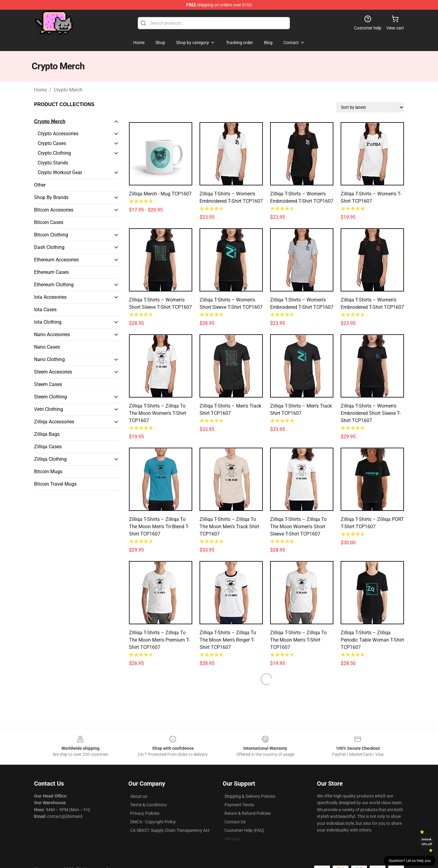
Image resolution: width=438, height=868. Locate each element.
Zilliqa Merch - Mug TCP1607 (160, 194)
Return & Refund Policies (248, 813)
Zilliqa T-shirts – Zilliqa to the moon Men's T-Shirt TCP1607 (298, 640)
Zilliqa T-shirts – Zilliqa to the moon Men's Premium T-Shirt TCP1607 (159, 640)
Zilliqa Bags (47, 434)
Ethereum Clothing (54, 285)
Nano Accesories (52, 334)
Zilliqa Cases (48, 447)
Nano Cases (47, 347)
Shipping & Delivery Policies (250, 796)
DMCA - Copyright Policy (153, 822)
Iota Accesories (50, 297)
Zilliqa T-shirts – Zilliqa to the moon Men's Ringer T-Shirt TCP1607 (228, 640)
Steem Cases (48, 384)
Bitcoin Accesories (54, 210)
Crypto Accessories (58, 134)
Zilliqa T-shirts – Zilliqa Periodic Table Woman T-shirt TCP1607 (372, 640)
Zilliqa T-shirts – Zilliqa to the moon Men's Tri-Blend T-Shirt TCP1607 (159, 527)
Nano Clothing (49, 359)
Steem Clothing (50, 397)
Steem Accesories (53, 372)
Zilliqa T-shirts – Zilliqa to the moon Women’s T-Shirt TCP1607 (158, 413)
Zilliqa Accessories (54, 422)
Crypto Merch (68, 90)
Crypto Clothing (54, 153)
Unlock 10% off (427, 842)
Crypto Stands (53, 163)
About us (139, 796)
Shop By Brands (51, 197)
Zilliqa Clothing (50, 459)
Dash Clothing (49, 247)
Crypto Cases (52, 143)
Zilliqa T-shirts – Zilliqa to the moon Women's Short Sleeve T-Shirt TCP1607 (298, 527)
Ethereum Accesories (56, 260)
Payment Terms (239, 805)
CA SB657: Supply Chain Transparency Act (170, 830)
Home (40, 90)
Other (40, 185)
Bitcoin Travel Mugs (55, 484)
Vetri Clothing (49, 409)
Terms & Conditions (148, 805)
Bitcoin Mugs (48, 472)
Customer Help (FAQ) (244, 830)
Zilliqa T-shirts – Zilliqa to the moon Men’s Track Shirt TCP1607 (229, 527)
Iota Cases (45, 310)
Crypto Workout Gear (60, 172)
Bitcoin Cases (49, 222)
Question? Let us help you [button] (410, 861)
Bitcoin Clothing (51, 235)
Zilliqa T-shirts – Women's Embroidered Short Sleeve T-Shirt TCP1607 (371, 413)
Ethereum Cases (51, 272)
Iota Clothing (48, 322)
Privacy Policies (145, 813)
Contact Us (235, 822)
